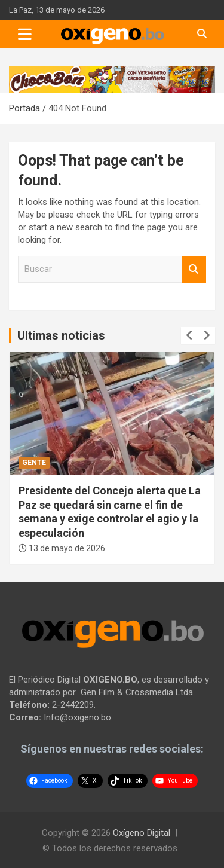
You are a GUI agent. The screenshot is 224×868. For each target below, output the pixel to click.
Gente (34, 463)
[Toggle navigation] (25, 34)
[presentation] (189, 335)
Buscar (194, 269)
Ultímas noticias (61, 335)
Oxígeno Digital (142, 833)
